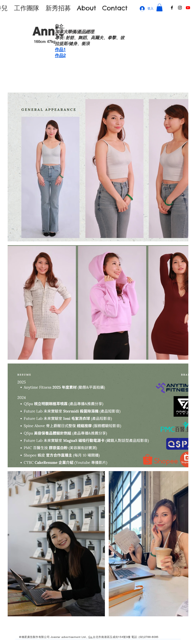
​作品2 (60, 55)
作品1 (60, 50)
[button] (159, 8)
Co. (91, 637)
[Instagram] (180, 8)
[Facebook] (172, 8)
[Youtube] (188, 8)
